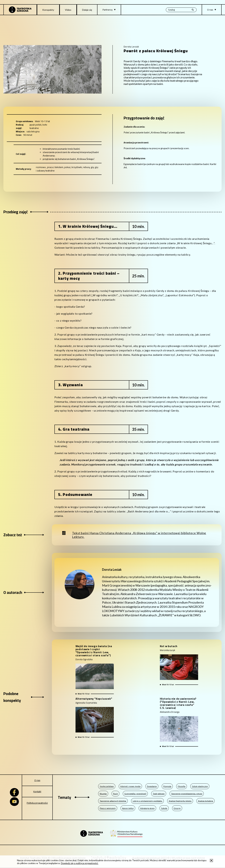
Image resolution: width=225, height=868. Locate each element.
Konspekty (48, 10)
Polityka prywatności (37, 803)
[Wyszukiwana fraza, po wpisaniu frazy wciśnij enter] (181, 10)
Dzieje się (87, 10)
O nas (37, 780)
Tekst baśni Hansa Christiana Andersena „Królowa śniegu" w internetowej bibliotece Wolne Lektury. (139, 535)
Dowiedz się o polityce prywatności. (80, 863)
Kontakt (37, 791)
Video (68, 10)
